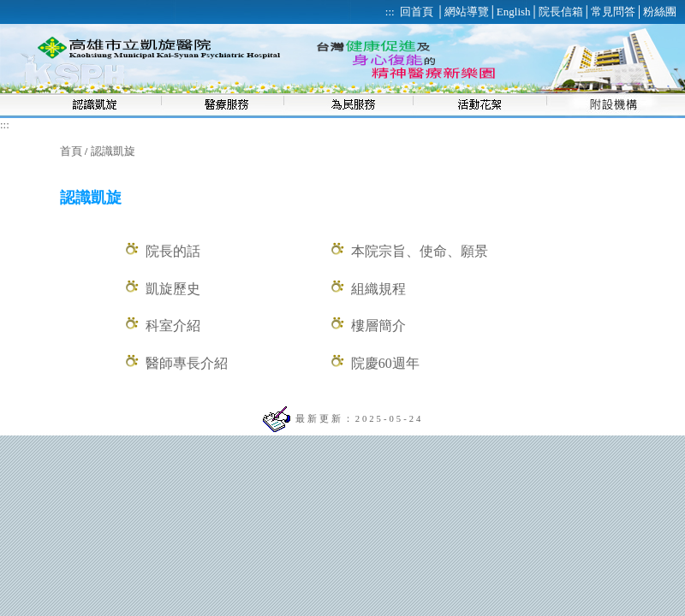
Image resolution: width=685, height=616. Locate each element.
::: (5, 124)
